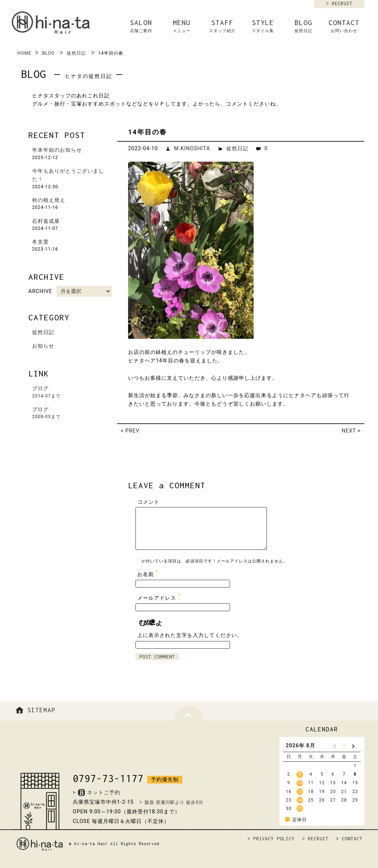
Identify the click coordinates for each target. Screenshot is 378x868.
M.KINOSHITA (192, 148)
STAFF (222, 26)
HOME (24, 53)
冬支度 (40, 242)
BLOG (303, 26)
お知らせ (43, 346)
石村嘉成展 (46, 221)
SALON (141, 26)
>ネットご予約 (97, 792)
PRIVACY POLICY (274, 839)
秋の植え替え (49, 200)
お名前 (149, 573)
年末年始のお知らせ (57, 150)
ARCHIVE (40, 291)
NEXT (349, 431)
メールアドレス (160, 596)
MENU (182, 26)
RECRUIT (342, 4)
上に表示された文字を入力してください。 (190, 635)
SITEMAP (35, 710)
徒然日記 (76, 53)
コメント (148, 502)
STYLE (263, 26)
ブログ (73, 392)
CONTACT (344, 26)
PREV (133, 431)
